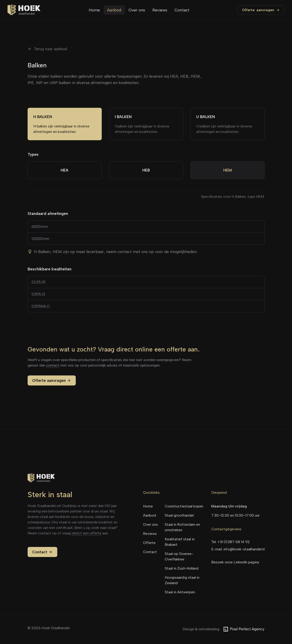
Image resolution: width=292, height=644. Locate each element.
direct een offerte (87, 533)
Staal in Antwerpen (180, 592)
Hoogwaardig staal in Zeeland (182, 580)
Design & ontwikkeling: (223, 629)
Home (94, 10)
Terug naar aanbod (47, 49)
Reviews (160, 10)
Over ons (137, 10)
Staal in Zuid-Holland (182, 568)
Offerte (261, 10)
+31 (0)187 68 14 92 (234, 542)
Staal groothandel (179, 515)
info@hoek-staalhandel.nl (244, 549)
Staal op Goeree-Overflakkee (179, 556)
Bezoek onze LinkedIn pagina (235, 562)
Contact (182, 10)
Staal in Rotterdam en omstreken (182, 527)
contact (53, 365)
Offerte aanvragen (52, 380)
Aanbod (114, 10)
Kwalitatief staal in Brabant (180, 542)
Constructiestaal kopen (184, 506)
